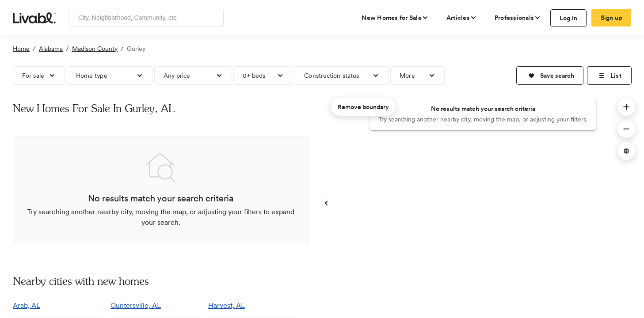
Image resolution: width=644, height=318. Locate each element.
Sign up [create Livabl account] (612, 18)
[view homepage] (34, 17)
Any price (177, 76)
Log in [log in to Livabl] (569, 18)
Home (21, 49)
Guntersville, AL (136, 305)
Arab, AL (27, 305)
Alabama (51, 49)
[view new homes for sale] (395, 18)
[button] (550, 76)
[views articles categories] (462, 18)
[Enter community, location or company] (146, 18)
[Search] (214, 18)
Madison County (95, 49)
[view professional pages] (518, 18)
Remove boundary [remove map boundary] (363, 107)
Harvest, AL (227, 305)
